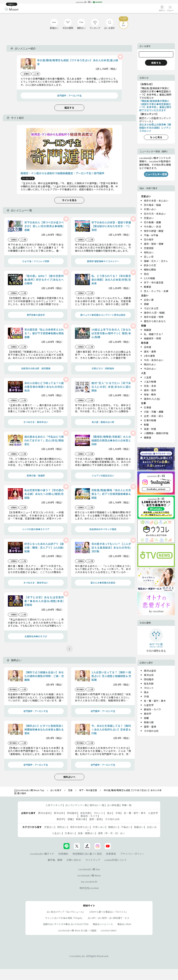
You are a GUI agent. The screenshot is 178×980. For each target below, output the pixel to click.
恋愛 (70, 790)
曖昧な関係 (150, 270)
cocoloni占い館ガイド (42, 854)
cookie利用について (116, 860)
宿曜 (146, 718)
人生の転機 (150, 382)
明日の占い (150, 364)
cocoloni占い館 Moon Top (29, 790)
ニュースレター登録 (156, 174)
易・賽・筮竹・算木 (155, 701)
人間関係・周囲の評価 (156, 433)
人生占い (57, 833)
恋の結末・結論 (152, 205)
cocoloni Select (108, 930)
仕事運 (148, 407)
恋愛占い (149, 218)
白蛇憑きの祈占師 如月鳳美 (36, 368)
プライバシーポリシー (132, 854)
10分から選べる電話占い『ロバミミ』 (108, 912)
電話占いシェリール (103, 924)
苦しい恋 (149, 257)
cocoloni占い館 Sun (89, 869)
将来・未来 (150, 386)
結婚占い (139, 827)
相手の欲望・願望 (154, 231)
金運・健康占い (86, 833)
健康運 (148, 437)
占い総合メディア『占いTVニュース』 (66, 912)
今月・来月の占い (154, 360)
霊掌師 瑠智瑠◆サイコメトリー (103, 261)
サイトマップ (93, 860)
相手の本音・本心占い (156, 201)
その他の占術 (151, 731)
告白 (146, 274)
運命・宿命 (150, 390)
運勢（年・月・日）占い (111, 833)
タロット (149, 688)
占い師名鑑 (113, 805)
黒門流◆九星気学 (36, 315)
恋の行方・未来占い (155, 214)
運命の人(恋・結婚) (154, 313)
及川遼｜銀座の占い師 (103, 422)
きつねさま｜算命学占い (36, 422)
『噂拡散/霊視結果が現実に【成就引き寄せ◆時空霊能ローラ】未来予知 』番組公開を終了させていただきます (155, 106)
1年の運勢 (149, 356)
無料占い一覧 (97, 805)
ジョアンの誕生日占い (103, 475)
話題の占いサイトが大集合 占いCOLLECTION (66, 924)
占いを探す (56, 790)
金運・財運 (150, 429)
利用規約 (63, 854)
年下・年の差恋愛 (154, 282)
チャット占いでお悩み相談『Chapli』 (64, 918)
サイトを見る (69, 200)
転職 (146, 425)
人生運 (148, 377)
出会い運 (149, 300)
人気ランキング (54, 805)
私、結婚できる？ (154, 334)
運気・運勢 (150, 351)
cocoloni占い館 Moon (89, 875)
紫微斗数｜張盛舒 (36, 475)
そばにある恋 (151, 308)
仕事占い (70, 833)
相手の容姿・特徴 (154, 317)
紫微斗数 (149, 722)
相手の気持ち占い (80, 827)
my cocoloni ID (89, 882)
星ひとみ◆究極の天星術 (103, 583)
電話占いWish (124, 924)
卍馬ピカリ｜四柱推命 (103, 368)
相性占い (149, 252)
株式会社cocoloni (89, 888)
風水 (146, 692)
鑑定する (69, 108)
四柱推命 (149, 679)
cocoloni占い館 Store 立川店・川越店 (77, 930)
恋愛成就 (149, 248)
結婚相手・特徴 (152, 338)
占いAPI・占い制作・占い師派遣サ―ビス (108, 918)
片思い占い (99, 827)
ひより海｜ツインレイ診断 (36, 261)
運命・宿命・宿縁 (154, 244)
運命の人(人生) (152, 399)
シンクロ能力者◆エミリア (36, 529)
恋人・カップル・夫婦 (156, 291)
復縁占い (113, 827)
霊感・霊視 (150, 727)
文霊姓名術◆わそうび (36, 636)
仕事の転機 (150, 420)
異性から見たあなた (155, 321)
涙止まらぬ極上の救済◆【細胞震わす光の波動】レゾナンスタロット (155, 128)
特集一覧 (127, 805)
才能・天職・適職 (154, 412)
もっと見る (156, 137)
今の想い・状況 (152, 227)
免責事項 (111, 854)
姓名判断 (149, 684)
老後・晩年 (150, 394)
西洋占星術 (150, 671)
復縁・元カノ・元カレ (156, 261)
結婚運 (148, 330)
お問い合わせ (74, 860)
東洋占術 (149, 675)
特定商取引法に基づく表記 (87, 854)
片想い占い (150, 209)
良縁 (146, 304)
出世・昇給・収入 (154, 416)
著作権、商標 (55, 860)
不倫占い (126, 827)
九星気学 (149, 705)
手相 (146, 696)
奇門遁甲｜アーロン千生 (69, 95)
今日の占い (150, 369)
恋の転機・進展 (152, 222)
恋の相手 (149, 239)
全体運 (148, 347)
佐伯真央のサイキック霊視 (103, 529)
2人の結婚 (149, 278)
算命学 (148, 714)
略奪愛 (148, 287)
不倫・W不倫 (151, 235)
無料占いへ (69, 777)
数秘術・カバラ (152, 709)
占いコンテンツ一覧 (76, 805)
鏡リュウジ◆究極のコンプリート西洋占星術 (103, 315)
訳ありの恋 (150, 265)
